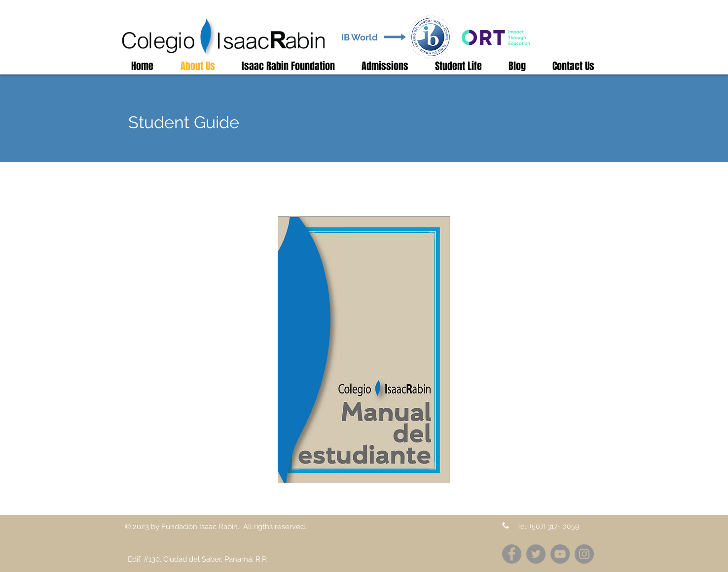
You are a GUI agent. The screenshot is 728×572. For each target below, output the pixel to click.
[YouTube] (560, 554)
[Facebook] (512, 554)
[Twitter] (536, 554)
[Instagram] (584, 554)
